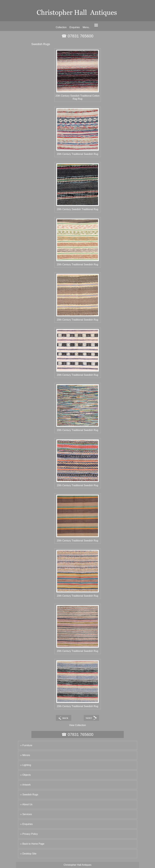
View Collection (77, 725)
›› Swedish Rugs (29, 795)
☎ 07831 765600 (77, 36)
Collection (61, 27)
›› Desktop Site (28, 854)
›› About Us (26, 804)
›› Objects (25, 775)
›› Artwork (25, 785)
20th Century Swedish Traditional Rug (77, 209)
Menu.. (86, 27)
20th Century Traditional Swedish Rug (77, 154)
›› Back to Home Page (32, 844)
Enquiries (75, 27)
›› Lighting (26, 765)
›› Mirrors (25, 755)
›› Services (26, 814)
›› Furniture (26, 745)
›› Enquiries (26, 824)
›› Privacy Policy (29, 834)
